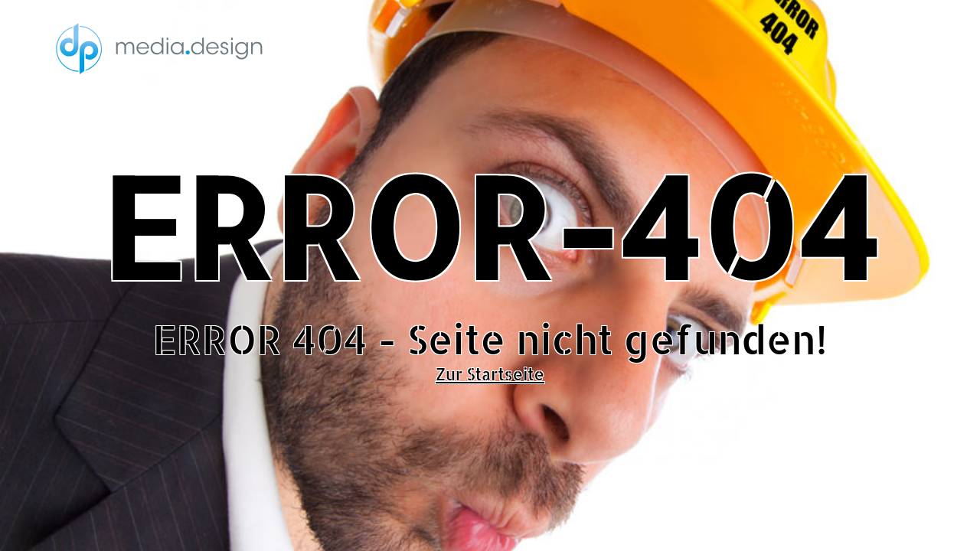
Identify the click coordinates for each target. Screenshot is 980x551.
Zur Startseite (490, 374)
